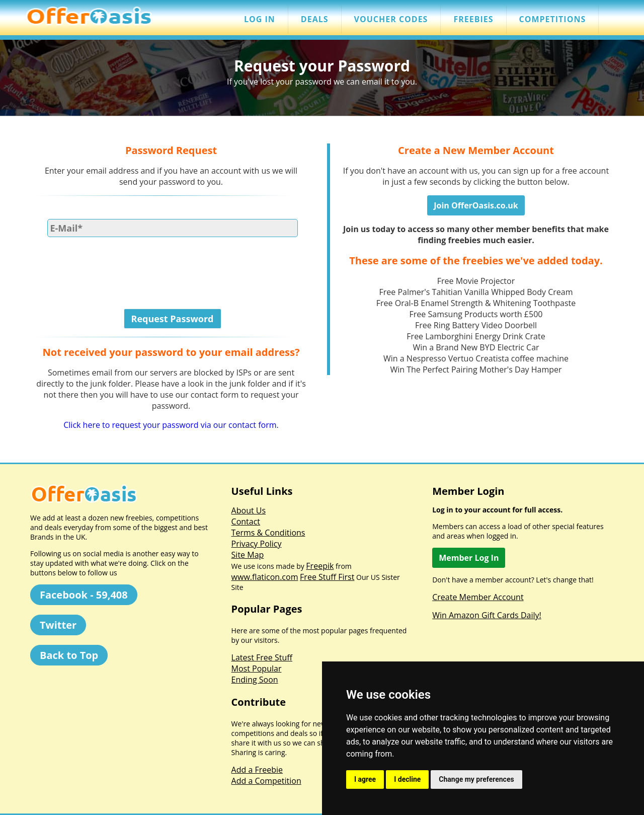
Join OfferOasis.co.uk (476, 205)
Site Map (248, 555)
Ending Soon (255, 680)
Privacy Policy (257, 544)
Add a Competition (266, 781)
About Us (249, 510)
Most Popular (257, 669)
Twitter (58, 625)
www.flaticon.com (265, 577)
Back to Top (69, 655)
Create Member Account (478, 597)
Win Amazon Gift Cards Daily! (487, 615)
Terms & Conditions (268, 533)
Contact (246, 522)
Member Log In (469, 558)
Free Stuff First (327, 577)
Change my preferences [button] (476, 779)
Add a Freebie (257, 770)
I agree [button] (365, 779)
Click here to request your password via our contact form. (171, 425)
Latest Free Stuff (262, 657)
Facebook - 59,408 (84, 595)
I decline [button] (407, 779)
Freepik (320, 566)
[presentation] (112, 266)
